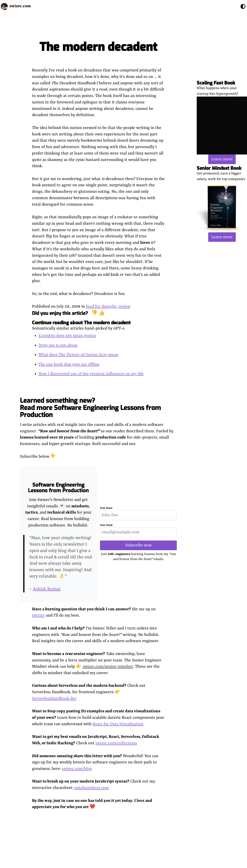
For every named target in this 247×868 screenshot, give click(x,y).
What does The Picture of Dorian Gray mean (78, 355)
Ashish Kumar (47, 589)
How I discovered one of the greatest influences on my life (91, 374)
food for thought (101, 306)
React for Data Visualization (118, 724)
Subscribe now (138, 545)
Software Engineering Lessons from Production (58, 488)
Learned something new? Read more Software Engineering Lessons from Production (90, 408)
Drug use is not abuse (58, 345)
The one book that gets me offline (69, 364)
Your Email (106, 525)
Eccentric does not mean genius (67, 336)
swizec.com (20, 6)
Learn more (222, 159)
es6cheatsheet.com (92, 788)
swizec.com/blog (77, 769)
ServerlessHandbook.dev (54, 699)
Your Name (106, 508)
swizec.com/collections (116, 743)
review (124, 306)
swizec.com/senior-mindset (108, 667)
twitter (38, 615)
